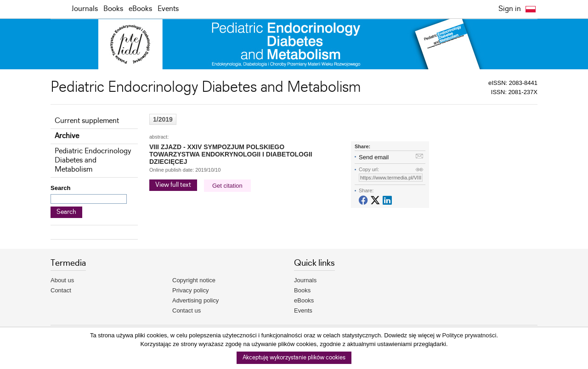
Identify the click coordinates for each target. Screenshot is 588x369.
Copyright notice (194, 280)
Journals (85, 9)
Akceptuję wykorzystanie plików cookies (294, 358)
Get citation (227, 186)
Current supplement (87, 121)
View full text (173, 185)
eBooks (140, 9)
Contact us (187, 310)
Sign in (510, 9)
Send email (374, 157)
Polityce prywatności (469, 335)
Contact (61, 290)
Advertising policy (195, 300)
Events (168, 9)
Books (113, 9)
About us (62, 280)
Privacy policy (190, 290)
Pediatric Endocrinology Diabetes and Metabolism (93, 160)
